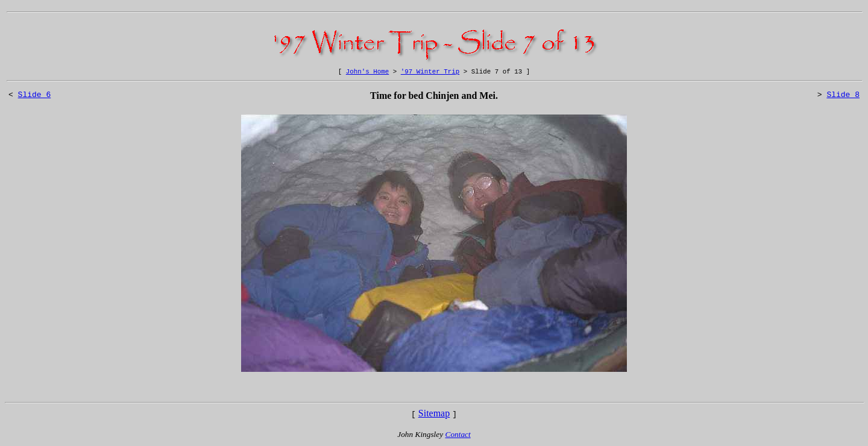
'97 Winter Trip (430, 73)
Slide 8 (843, 98)
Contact (458, 436)
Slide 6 (35, 98)
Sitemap (434, 415)
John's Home (367, 73)
